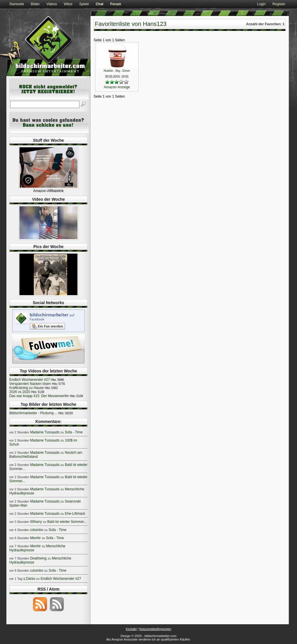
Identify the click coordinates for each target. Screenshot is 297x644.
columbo (37, 530)
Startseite (17, 4)
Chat (100, 4)
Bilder (35, 4)
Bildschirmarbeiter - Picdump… (33, 413)
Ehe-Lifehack (75, 514)
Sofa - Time (74, 432)
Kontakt (131, 629)
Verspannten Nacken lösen (30, 384)
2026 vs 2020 (20, 392)
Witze (68, 4)
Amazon (110, 87)
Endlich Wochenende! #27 (30, 380)
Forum (116, 4)
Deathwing (38, 558)
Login (261, 4)
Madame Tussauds (45, 432)
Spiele (84, 4)
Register (279, 4)
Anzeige (124, 87)
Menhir (36, 538)
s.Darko (29, 579)
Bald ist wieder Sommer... (67, 522)
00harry (36, 522)
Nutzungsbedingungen (155, 629)
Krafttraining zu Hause (27, 388)
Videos (52, 4)
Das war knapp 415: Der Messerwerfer (39, 396)
